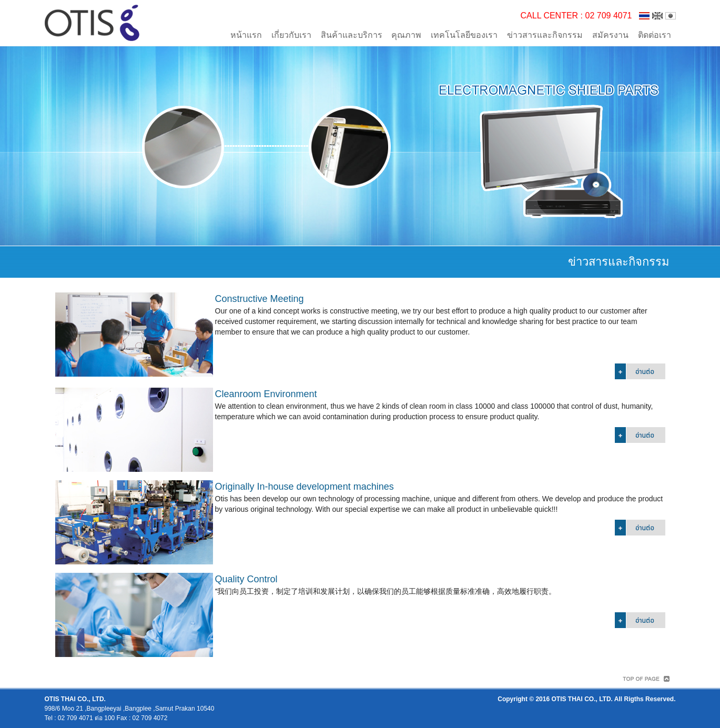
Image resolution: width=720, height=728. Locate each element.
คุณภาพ (406, 35)
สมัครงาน (610, 35)
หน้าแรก (246, 35)
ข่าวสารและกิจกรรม (545, 35)
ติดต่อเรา (655, 35)
